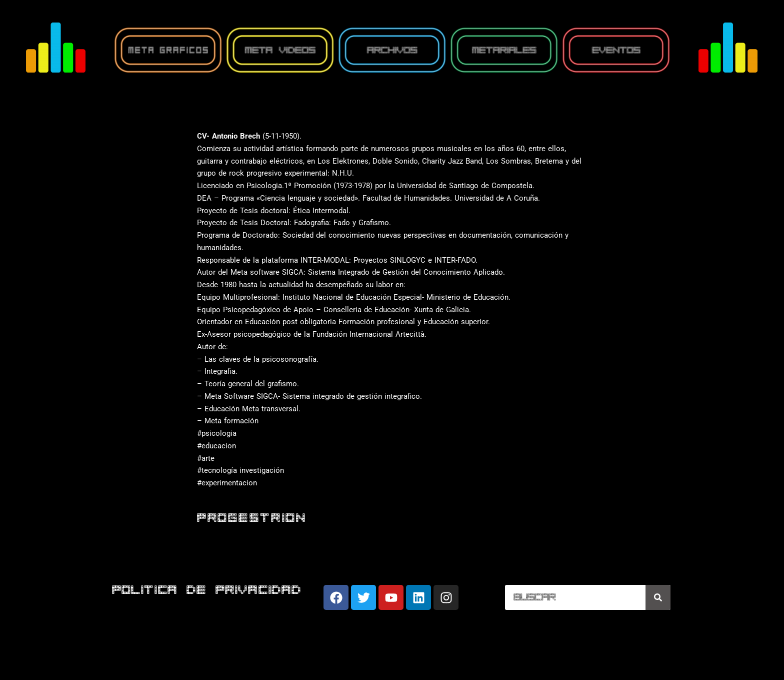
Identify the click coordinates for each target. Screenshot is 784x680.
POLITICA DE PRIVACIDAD (207, 591)
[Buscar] (658, 597)
